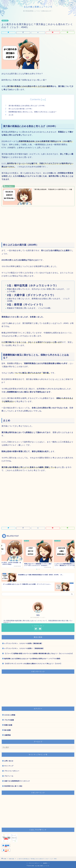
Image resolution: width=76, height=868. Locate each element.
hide (43, 100)
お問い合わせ (9, 761)
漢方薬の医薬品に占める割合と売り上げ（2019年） (27, 106)
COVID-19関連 (10, 715)
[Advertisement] (38, 223)
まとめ (11, 115)
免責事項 (45, 863)
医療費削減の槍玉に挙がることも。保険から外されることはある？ (33, 112)
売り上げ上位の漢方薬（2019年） (21, 109)
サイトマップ (9, 766)
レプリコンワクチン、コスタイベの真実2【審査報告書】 (23, 643)
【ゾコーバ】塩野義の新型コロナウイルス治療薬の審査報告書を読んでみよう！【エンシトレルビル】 (39, 654)
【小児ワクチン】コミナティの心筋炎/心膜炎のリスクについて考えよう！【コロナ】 (33, 664)
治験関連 (7, 735)
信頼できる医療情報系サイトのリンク (17, 781)
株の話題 (7, 730)
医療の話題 (5, 21)
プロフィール (9, 776)
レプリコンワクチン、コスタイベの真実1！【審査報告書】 (24, 648)
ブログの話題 (9, 720)
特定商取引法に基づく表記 (13, 786)
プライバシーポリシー (12, 771)
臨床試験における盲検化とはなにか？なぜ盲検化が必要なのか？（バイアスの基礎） (33, 659)
